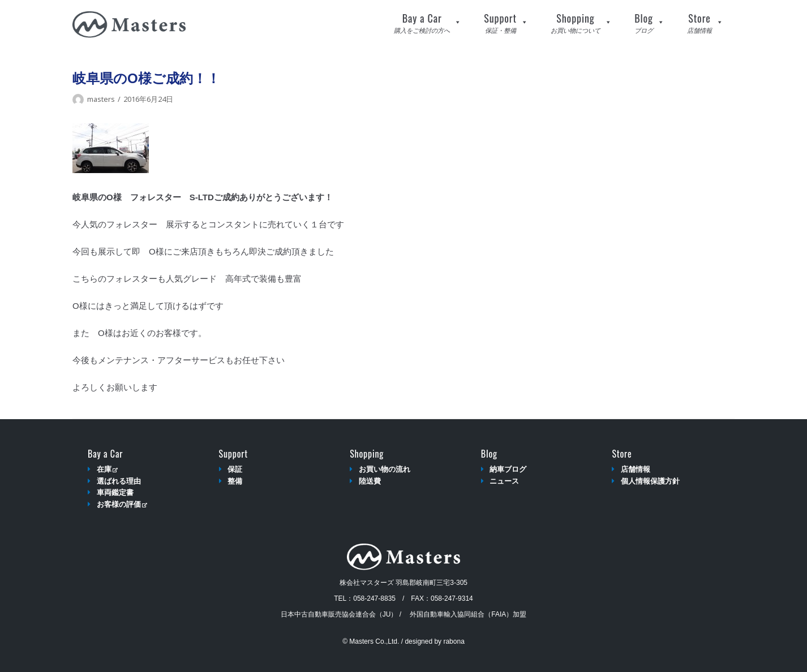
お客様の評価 (122, 504)
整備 (235, 481)
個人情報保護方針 (650, 481)
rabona (454, 641)
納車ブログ (508, 469)
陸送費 (370, 481)
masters (101, 99)
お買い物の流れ (385, 469)
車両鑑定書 (115, 492)
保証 (235, 469)
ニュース (504, 481)
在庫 (107, 469)
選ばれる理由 (119, 481)
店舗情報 (636, 469)
